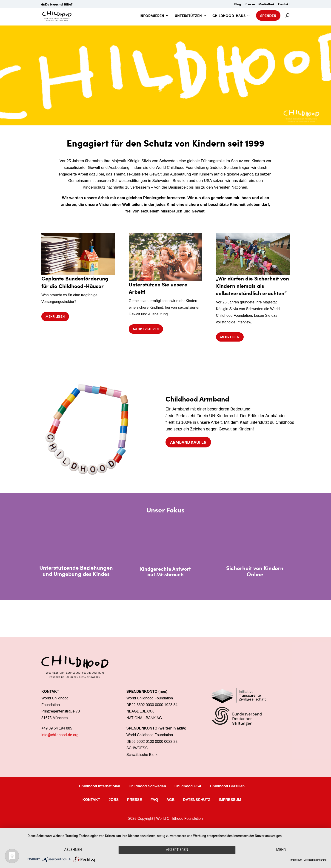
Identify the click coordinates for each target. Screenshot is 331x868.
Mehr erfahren (146, 329)
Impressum (296, 860)
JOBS (114, 800)
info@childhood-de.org (60, 735)
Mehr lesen (55, 316)
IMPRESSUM (230, 800)
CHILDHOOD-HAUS (229, 16)
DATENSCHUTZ (197, 800)
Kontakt (284, 4)
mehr (282, 850)
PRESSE (135, 800)
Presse (250, 4)
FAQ (154, 800)
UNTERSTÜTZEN (188, 16)
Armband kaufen (188, 442)
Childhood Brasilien (227, 786)
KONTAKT (91, 800)
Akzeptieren (177, 850)
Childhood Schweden (147, 786)
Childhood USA (188, 786)
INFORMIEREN (152, 16)
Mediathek (266, 4)
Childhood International (100, 786)
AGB (171, 800)
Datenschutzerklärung (315, 860)
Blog (238, 4)
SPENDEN (268, 16)
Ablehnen (72, 850)
